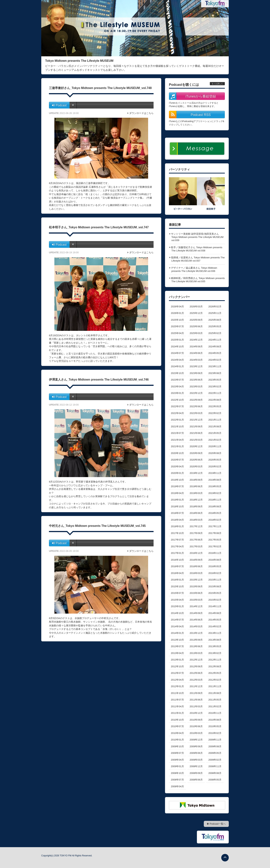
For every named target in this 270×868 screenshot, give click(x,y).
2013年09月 (196, 640)
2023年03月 (196, 386)
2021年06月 (196, 433)
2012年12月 (196, 660)
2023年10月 (177, 373)
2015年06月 (196, 593)
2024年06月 (196, 353)
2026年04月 (177, 307)
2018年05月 (215, 513)
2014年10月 (177, 613)
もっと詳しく (217, 84)
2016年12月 (196, 553)
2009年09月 (196, 746)
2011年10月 (177, 693)
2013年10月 (177, 640)
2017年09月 (196, 533)
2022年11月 (215, 393)
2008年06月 (196, 780)
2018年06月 (196, 513)
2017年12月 (196, 526)
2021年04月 (177, 440)
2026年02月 (215, 307)
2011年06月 (196, 700)
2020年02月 (215, 466)
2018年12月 (196, 500)
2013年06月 (196, 646)
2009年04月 (177, 760)
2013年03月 (196, 653)
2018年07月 (177, 513)
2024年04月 (177, 360)
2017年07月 (177, 540)
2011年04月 (177, 706)
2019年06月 (196, 486)
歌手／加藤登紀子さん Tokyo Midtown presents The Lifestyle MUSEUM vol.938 (197, 249)
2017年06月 (196, 540)
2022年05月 (215, 406)
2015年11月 (215, 580)
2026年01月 (177, 313)
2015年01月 (177, 606)
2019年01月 (177, 500)
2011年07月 (177, 700)
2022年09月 (196, 400)
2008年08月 (215, 773)
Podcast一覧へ (216, 824)
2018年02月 (215, 520)
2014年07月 (177, 620)
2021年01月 (177, 446)
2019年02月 (215, 493)
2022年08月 (215, 400)
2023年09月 (196, 373)
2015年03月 (196, 600)
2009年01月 (177, 766)
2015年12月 (196, 580)
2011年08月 (215, 693)
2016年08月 (215, 560)
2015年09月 (196, 586)
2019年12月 (196, 473)
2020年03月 (196, 466)
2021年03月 (196, 440)
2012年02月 (215, 680)
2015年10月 (177, 586)
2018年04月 (177, 520)
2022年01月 (177, 420)
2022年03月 (196, 413)
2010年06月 (196, 726)
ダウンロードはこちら (141, 113)
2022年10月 (177, 400)
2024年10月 (177, 347)
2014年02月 (215, 626)
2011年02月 (215, 706)
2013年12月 (196, 633)
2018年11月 (215, 500)
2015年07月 (177, 593)
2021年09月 (196, 426)
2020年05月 (215, 460)
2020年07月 (177, 460)
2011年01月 (177, 713)
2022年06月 (196, 406)
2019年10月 (177, 480)
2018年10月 (177, 506)
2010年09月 (196, 720)
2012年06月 (196, 673)
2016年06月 (196, 566)
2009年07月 (177, 753)
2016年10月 (177, 560)
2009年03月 (196, 760)
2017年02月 (215, 546)
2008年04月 (177, 786)
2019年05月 (215, 486)
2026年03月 (196, 307)
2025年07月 (177, 326)
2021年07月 (177, 433)
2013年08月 (215, 640)
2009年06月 (196, 753)
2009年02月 (215, 760)
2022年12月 (196, 393)
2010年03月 (196, 733)
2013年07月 (177, 646)
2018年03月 (196, 520)
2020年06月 (196, 460)
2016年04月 (177, 573)
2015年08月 (215, 586)
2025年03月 (196, 333)
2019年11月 (215, 473)
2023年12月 (196, 366)
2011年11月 (215, 686)
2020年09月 (196, 453)
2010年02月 (215, 733)
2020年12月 (196, 446)
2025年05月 (215, 326)
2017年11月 (215, 526)
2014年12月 (196, 606)
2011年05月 (215, 700)
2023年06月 (196, 380)
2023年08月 (215, 373)
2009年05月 (215, 753)
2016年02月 (215, 573)
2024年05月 (215, 353)
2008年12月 (196, 766)
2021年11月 (215, 420)
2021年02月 (215, 440)
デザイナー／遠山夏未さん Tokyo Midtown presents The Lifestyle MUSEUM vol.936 (194, 269)
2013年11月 (215, 633)
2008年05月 (215, 780)
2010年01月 (177, 740)
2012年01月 (177, 686)
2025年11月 (215, 313)
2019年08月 (215, 480)
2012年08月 (215, 666)
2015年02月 (215, 600)
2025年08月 (215, 320)
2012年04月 (177, 680)
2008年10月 (177, 773)
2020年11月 (215, 446)
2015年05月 (215, 593)
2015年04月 (177, 600)
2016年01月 (177, 580)
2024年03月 (196, 360)
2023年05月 (215, 380)
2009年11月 (215, 740)
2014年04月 (177, 626)
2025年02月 (215, 333)
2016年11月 (215, 553)
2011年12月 (196, 686)
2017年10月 (177, 533)
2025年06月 (196, 326)
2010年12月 (196, 713)
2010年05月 (215, 726)
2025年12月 (196, 313)
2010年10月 (177, 720)
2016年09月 (196, 560)
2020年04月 (177, 466)
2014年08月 (215, 613)
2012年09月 (196, 666)
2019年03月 (196, 493)
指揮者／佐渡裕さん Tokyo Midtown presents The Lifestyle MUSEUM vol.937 (198, 259)
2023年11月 (215, 366)
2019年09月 (196, 480)
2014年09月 (196, 613)
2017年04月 (177, 546)
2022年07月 (177, 406)
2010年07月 (177, 726)
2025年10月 (177, 320)
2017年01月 (177, 553)
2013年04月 (177, 653)
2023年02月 (215, 386)
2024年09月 (196, 347)
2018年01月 (177, 526)
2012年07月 (177, 673)
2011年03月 (196, 706)
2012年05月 (215, 673)
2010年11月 (215, 713)
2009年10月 (177, 746)
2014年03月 (196, 626)
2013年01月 (177, 660)
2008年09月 (196, 773)
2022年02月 (215, 413)
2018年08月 (215, 506)
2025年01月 (177, 340)
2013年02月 (215, 653)
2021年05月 (215, 433)
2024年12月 (196, 340)
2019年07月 (177, 486)
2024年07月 (177, 353)
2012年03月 (196, 680)
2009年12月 (196, 740)
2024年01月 (177, 366)
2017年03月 (196, 546)
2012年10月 (177, 666)
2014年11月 (215, 606)
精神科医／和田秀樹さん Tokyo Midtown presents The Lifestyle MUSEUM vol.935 (198, 280)
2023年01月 (177, 393)
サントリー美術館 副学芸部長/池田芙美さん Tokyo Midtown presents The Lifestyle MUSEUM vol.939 (197, 237)
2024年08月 (215, 347)
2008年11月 (215, 766)
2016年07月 (177, 566)
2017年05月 (215, 540)
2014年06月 (196, 620)
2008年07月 (177, 780)
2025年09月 (196, 320)
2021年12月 (196, 420)
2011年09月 (196, 693)
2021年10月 (177, 426)
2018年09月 (196, 506)
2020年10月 (177, 453)
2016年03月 (196, 573)
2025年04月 (177, 333)
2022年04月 (177, 413)
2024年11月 (215, 340)
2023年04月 (177, 386)
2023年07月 (177, 380)
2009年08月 (215, 746)
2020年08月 (215, 453)
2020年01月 (177, 473)
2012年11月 (215, 660)
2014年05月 (215, 620)
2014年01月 (177, 633)
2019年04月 (177, 493)
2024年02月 (215, 360)
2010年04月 (177, 733)
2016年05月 (215, 566)
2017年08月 (215, 533)
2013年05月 (215, 646)
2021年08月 (215, 426)
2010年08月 (215, 720)
